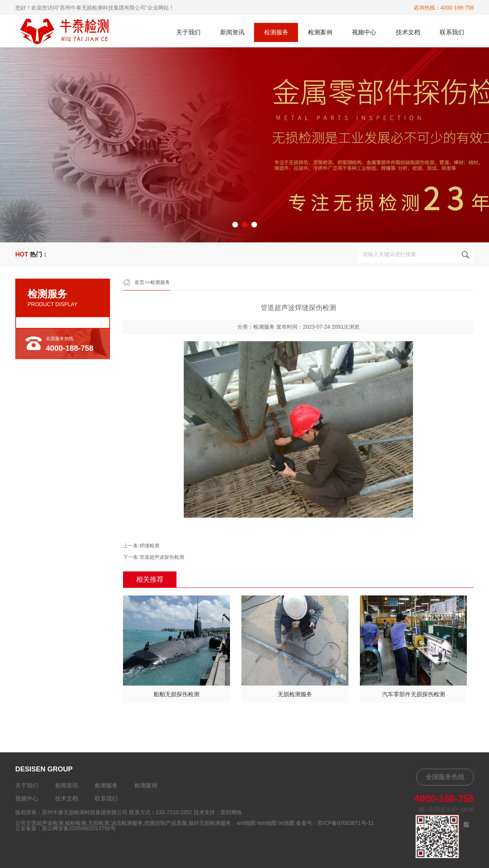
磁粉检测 (76, 823)
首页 (139, 282)
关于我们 (188, 32)
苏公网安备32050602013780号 (79, 828)
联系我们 (452, 32)
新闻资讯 (232, 32)
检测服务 (276, 32)
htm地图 (267, 823)
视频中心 (364, 32)
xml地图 (246, 823)
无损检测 (99, 823)
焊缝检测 (149, 546)
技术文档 (408, 32)
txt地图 (286, 823)
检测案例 (320, 32)
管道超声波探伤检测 (162, 557)
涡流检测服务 (127, 823)
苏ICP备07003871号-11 (346, 823)
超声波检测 (50, 823)
